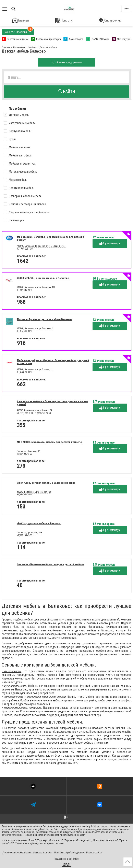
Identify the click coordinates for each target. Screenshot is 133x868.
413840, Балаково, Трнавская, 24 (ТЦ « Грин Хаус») (41, 246)
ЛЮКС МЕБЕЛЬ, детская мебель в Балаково (43, 277)
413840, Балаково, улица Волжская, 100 (36, 287)
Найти (67, 91)
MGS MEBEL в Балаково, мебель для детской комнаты (49, 441)
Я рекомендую (110, 243)
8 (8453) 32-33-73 (25, 372)
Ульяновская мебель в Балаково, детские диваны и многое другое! (52, 402)
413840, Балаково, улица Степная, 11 (35, 369)
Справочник (110, 20)
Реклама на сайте (43, 852)
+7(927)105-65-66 (24, 535)
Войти (126, 9)
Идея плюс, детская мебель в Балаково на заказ (46, 482)
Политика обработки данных (69, 852)
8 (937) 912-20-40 (25, 289)
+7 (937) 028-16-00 (25, 248)
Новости (64, 20)
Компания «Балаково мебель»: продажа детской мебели (50, 564)
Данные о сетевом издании (17, 852)
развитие (74, 858)
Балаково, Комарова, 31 (29, 451)
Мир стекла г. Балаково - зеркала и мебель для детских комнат (50, 238)
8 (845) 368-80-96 (25, 331)
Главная (21, 20)
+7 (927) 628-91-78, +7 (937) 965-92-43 (34, 413)
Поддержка (61, 858)
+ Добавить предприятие (67, 62)
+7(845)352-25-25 (24, 494)
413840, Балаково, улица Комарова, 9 (35, 328)
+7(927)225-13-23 (24, 453)
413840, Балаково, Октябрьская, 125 (34, 491)
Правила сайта (94, 852)
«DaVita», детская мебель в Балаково (39, 523)
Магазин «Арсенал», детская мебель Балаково (45, 319)
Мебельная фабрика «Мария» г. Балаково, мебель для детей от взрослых (53, 361)
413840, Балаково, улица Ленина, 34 (34, 410)
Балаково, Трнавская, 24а (29, 532)
